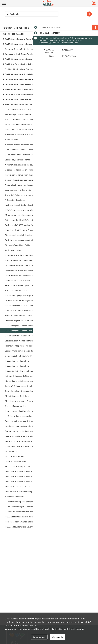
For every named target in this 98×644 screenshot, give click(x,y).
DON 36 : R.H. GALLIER (13, 34)
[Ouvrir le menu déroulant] (4, 3)
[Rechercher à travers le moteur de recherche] (33, 14)
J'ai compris (58, 637)
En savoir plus (39, 637)
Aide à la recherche (15, 19)
